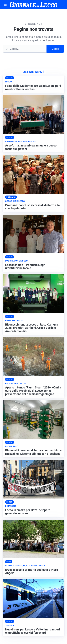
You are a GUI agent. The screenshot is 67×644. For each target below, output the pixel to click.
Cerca (55, 49)
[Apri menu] (5, 5)
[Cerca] (25, 49)
